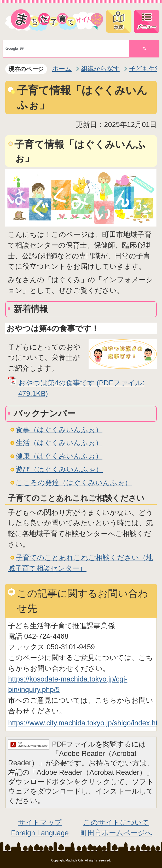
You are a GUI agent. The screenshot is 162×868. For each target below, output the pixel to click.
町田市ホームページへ (116, 833)
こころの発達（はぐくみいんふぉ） (74, 483)
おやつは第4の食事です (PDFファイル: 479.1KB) (81, 388)
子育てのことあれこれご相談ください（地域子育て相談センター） (80, 563)
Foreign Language (40, 833)
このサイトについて (116, 822)
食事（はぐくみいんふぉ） (59, 430)
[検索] (62, 49)
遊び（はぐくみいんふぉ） (59, 469)
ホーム (62, 69)
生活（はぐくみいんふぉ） (59, 443)
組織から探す (100, 69)
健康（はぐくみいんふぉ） (59, 456)
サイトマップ (40, 822)
